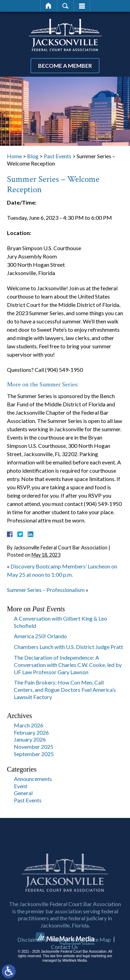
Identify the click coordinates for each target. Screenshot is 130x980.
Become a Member (65, 65)
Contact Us (64, 968)
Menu (82, 6)
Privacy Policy (66, 961)
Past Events (58, 156)
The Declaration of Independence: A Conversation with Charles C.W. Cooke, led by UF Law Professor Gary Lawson (68, 665)
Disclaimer (30, 961)
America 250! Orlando (40, 636)
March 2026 (29, 725)
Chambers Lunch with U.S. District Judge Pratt (68, 647)
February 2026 (31, 732)
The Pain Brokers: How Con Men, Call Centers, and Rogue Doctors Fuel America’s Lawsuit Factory (65, 690)
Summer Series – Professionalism (46, 590)
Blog (33, 156)
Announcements (33, 779)
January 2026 (30, 739)
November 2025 (34, 747)
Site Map (100, 961)
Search (65, 6)
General (23, 793)
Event (21, 786)
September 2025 (34, 754)
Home (49, 6)
